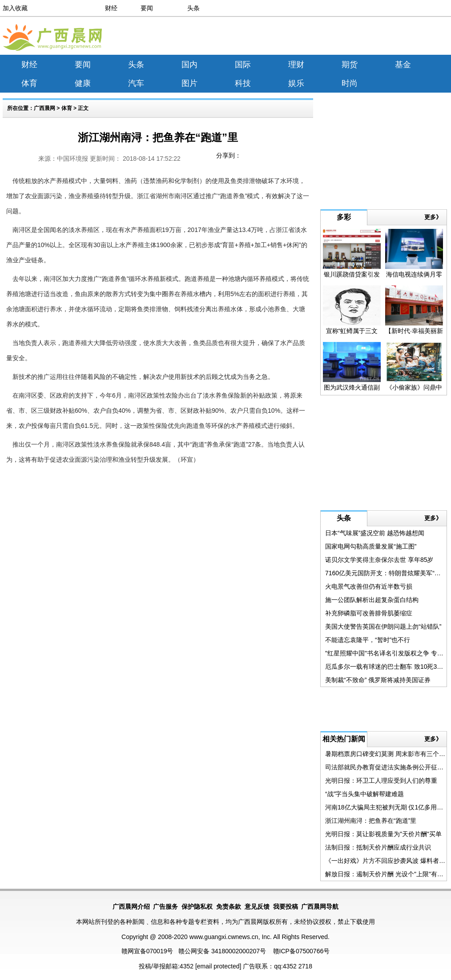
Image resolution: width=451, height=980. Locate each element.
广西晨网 (44, 108)
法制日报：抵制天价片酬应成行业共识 (378, 847)
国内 (189, 65)
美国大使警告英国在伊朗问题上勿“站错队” (383, 626)
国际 (243, 65)
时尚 (350, 83)
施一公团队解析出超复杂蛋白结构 (372, 600)
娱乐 (296, 83)
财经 (111, 8)
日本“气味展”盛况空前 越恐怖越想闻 (375, 533)
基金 (403, 65)
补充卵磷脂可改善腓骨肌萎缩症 (369, 613)
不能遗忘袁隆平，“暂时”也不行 (368, 640)
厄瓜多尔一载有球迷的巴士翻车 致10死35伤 (386, 667)
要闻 (147, 8)
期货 (350, 65)
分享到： (229, 155)
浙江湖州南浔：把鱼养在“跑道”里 (371, 821)
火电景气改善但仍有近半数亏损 (369, 586)
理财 (296, 65)
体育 (29, 83)
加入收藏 (15, 8)
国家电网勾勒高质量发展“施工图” (371, 546)
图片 (189, 83)
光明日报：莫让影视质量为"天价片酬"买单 (383, 834)
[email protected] (218, 966)
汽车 (136, 83)
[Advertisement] (369, 37)
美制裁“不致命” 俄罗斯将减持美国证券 (378, 680)
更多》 (433, 217)
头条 (193, 8)
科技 (243, 83)
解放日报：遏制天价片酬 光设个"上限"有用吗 (387, 874)
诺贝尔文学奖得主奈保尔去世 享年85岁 (379, 560)
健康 (83, 83)
